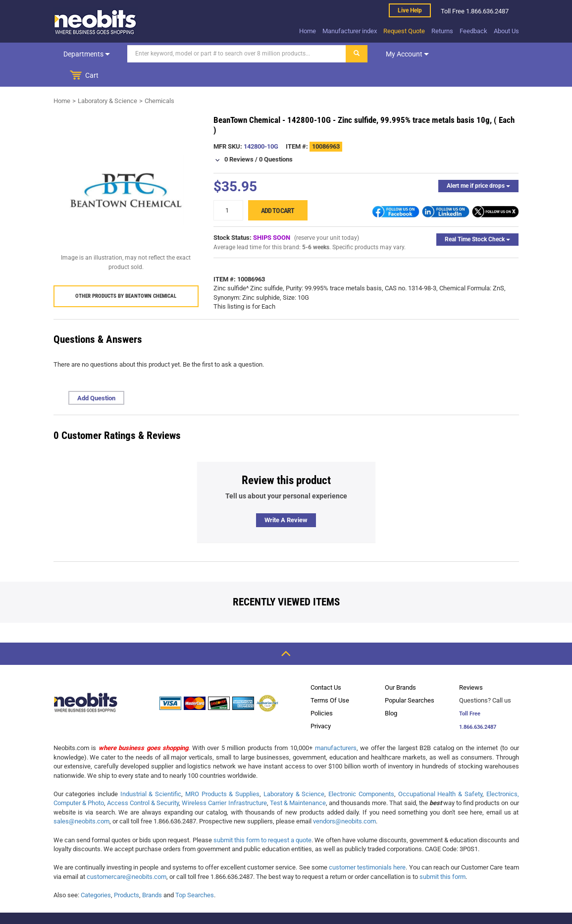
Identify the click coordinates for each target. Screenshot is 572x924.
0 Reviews (239, 137)
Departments (86, 54)
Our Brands (400, 666)
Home (308, 31)
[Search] (235, 54)
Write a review (286, 498)
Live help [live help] (410, 10)
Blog (391, 691)
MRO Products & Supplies (222, 772)
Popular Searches (410, 679)
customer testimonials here (367, 845)
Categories (96, 873)
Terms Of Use (330, 679)
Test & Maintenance (298, 781)
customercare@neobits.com (127, 855)
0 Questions (276, 137)
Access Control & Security (143, 781)
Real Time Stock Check (477, 217)
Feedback (473, 31)
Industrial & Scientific (151, 772)
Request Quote (404, 31)
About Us (506, 31)
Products (127, 873)
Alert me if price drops (478, 164)
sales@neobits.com (81, 799)
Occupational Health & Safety (440, 772)
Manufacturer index (350, 31)
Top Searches (195, 873)
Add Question (96, 376)
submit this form (442, 855)
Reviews (471, 666)
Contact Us (326, 666)
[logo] (96, 22)
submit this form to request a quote (263, 818)
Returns (442, 31)
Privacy (321, 704)
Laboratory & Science (107, 79)
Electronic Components (361, 772)
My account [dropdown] (406, 54)
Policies (322, 691)
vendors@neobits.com (344, 799)
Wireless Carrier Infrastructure (224, 781)
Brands (152, 873)
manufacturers (336, 726)
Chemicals (159, 79)
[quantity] (228, 189)
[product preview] (126, 169)
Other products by (126, 274)
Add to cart (278, 189)
